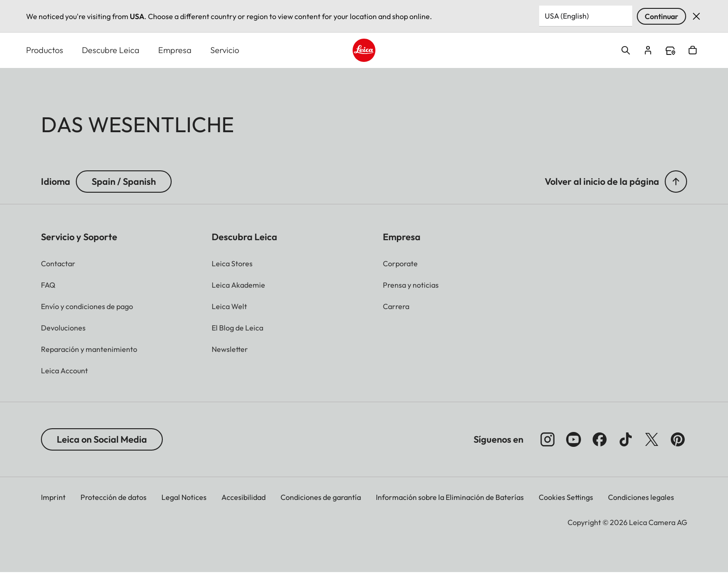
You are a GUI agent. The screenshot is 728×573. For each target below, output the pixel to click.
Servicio (225, 51)
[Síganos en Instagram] (548, 440)
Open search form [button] (626, 51)
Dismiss (696, 16)
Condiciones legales (641, 498)
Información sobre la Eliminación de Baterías (450, 498)
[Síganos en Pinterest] (678, 440)
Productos (45, 51)
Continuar (661, 16)
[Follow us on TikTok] (626, 440)
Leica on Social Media (102, 440)
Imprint (53, 498)
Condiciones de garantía (321, 498)
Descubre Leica (111, 51)
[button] (676, 182)
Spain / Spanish (124, 182)
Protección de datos (114, 498)
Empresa (175, 51)
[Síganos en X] (652, 440)
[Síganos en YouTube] (574, 440)
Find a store (670, 51)
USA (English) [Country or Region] (567, 16)
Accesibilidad (244, 498)
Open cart (693, 51)
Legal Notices (184, 498)
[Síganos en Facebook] (600, 440)
